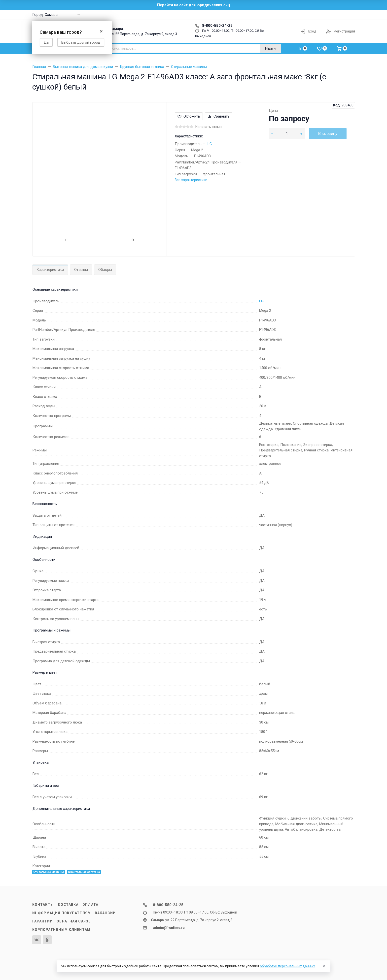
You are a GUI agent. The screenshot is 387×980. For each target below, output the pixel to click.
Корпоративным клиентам (61, 930)
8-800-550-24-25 (214, 26)
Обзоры (105, 270)
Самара (51, 15)
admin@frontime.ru (169, 928)
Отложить (189, 116)
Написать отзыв (209, 127)
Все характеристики (191, 180)
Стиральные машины (49, 872)
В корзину (328, 133)
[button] (284, 15)
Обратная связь (74, 921)
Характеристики (50, 270)
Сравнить (219, 116)
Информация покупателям (62, 913)
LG (210, 144)
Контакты (43, 905)
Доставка (68, 905)
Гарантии (43, 921)
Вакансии (105, 913)
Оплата (90, 905)
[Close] (324, 966)
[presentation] (66, 240)
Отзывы (81, 270)
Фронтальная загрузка (84, 872)
